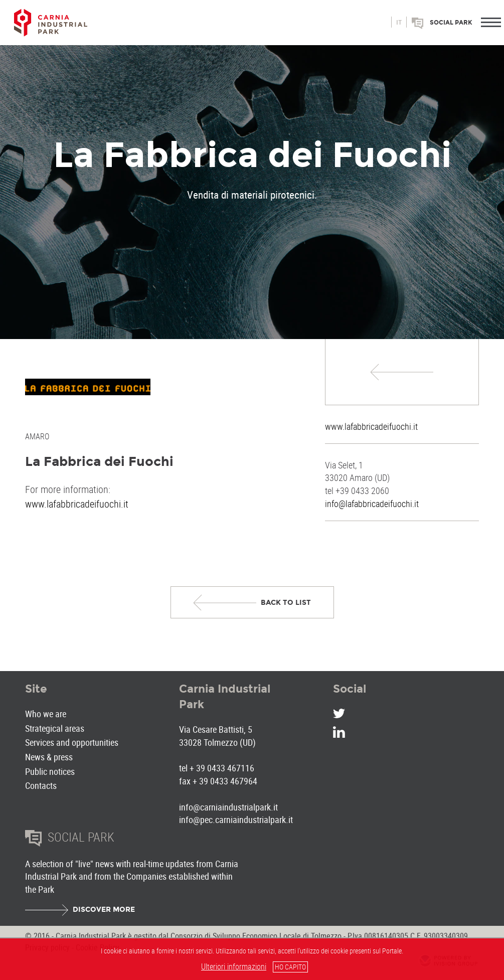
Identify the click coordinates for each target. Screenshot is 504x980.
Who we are (46, 714)
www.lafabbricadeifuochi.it (371, 426)
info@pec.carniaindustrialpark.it (236, 820)
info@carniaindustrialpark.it (228, 807)
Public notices (50, 771)
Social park (451, 23)
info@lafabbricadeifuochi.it (372, 504)
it (399, 23)
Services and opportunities (72, 742)
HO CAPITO (290, 967)
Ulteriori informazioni (234, 966)
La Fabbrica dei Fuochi (99, 461)
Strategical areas (55, 728)
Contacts (41, 785)
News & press (49, 757)
